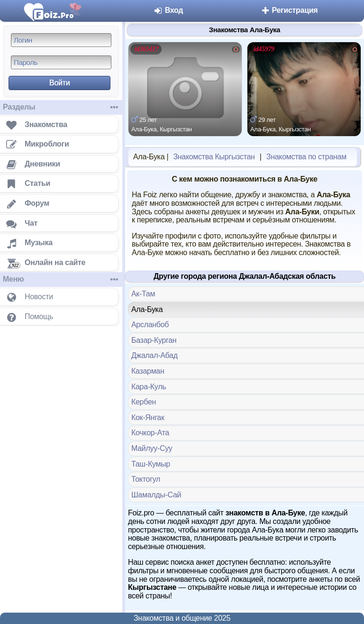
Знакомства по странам (306, 157)
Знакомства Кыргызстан (214, 157)
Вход (168, 10)
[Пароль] (61, 62)
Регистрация (289, 10)
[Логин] (61, 40)
